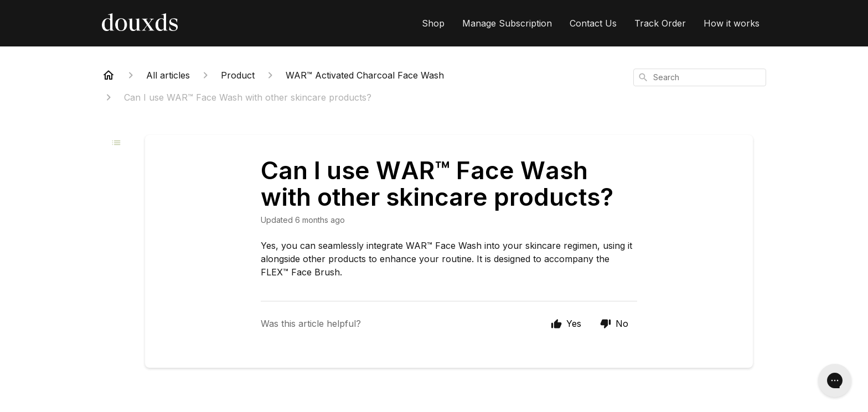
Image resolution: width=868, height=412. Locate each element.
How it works (732, 23)
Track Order (660, 23)
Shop (433, 23)
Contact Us (593, 23)
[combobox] (700, 77)
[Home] (108, 75)
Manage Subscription (507, 23)
